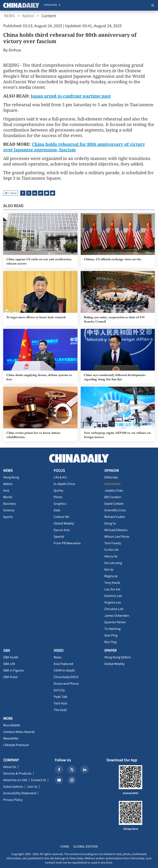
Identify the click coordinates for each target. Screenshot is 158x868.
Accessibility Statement (20, 793)
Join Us (32, 787)
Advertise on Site (15, 780)
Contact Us (39, 780)
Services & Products (17, 773)
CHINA (65, 847)
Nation (28, 16)
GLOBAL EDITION (86, 847)
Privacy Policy (13, 800)
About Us (10, 767)
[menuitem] (50, 5)
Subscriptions (13, 787)
